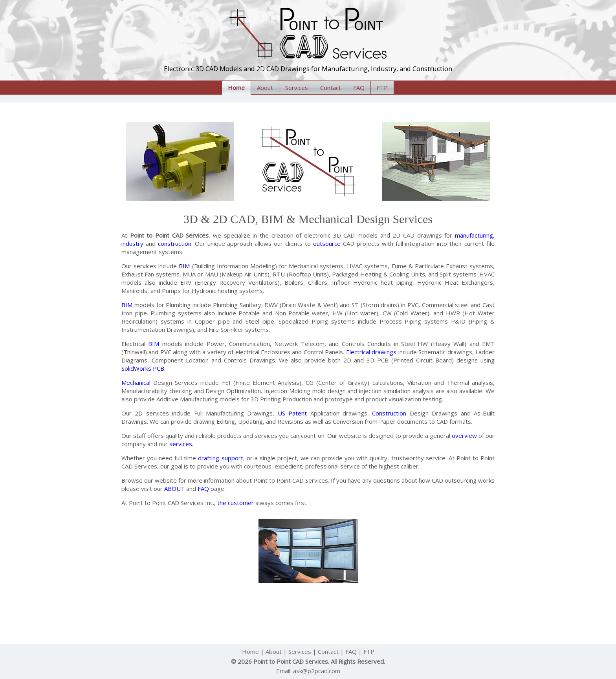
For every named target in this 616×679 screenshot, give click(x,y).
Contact (331, 88)
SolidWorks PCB (143, 368)
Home (236, 88)
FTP (382, 88)
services (181, 444)
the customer (236, 503)
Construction (389, 413)
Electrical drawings (371, 352)
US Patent (292, 413)
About (265, 88)
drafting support (220, 458)
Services (297, 88)
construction (175, 243)
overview (464, 436)
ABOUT (174, 489)
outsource (327, 243)
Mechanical (136, 383)
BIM (184, 266)
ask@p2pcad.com (317, 671)
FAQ (359, 88)
